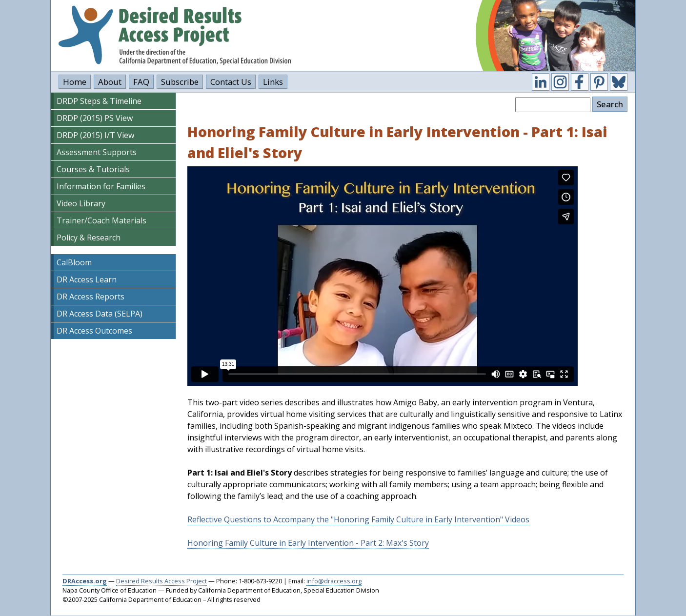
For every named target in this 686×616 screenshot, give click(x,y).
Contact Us (231, 82)
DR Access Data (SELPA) (100, 314)
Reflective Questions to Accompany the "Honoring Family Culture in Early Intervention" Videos (358, 519)
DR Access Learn (87, 279)
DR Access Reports (91, 297)
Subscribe (180, 82)
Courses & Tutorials (93, 169)
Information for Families (101, 186)
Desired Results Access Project (161, 581)
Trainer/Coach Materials (101, 220)
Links (273, 82)
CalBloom (74, 262)
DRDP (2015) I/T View (95, 135)
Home (75, 82)
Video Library (81, 203)
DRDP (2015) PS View (95, 118)
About (110, 82)
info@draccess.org (334, 581)
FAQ (141, 82)
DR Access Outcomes (94, 331)
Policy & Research (89, 238)
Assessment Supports (97, 152)
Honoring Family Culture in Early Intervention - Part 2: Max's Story (308, 543)
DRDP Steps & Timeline (99, 101)
